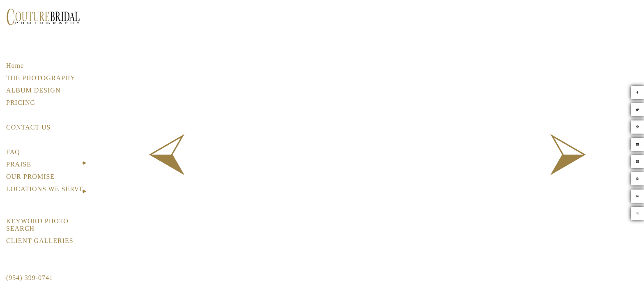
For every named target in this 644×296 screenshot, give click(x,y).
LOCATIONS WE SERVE (45, 189)
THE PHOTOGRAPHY (41, 78)
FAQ (13, 152)
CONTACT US (28, 127)
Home (15, 66)
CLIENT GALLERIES (40, 241)
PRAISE (19, 164)
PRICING (21, 103)
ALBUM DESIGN (33, 90)
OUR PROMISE (30, 177)
